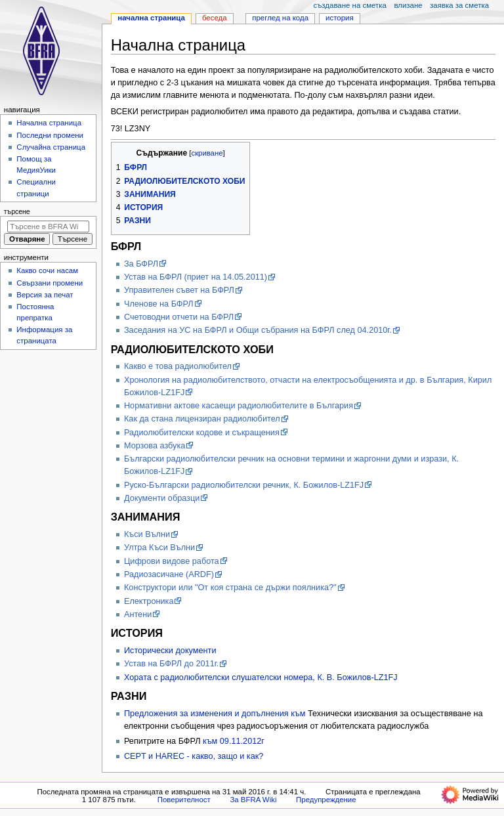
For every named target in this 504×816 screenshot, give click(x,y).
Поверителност (184, 800)
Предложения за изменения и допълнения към (216, 714)
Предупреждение (326, 800)
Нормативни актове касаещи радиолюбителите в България (239, 406)
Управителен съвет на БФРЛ (179, 290)
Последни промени (50, 135)
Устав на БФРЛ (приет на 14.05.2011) (196, 277)
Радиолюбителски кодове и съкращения (202, 433)
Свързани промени (50, 283)
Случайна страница (51, 147)
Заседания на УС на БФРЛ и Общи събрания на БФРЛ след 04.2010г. (258, 330)
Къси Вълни (147, 534)
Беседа (215, 18)
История (340, 18)
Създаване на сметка (349, 5)
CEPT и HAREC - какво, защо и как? (194, 756)
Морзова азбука (155, 446)
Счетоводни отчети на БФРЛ (179, 317)
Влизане (408, 5)
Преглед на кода (280, 18)
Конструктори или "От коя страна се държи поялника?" (230, 588)
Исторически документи (170, 651)
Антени (138, 614)
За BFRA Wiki (253, 800)
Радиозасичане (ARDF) (169, 574)
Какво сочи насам (47, 270)
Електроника (149, 601)
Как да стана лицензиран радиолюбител (202, 419)
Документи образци (162, 498)
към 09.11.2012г (234, 741)
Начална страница (151, 18)
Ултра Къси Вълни (159, 548)
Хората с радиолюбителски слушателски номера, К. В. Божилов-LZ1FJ (261, 677)
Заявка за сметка (459, 5)
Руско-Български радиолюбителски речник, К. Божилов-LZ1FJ (244, 485)
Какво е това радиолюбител (178, 366)
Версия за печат (45, 295)
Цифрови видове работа (172, 561)
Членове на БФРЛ (159, 304)
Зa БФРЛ (141, 264)
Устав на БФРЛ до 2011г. (171, 664)
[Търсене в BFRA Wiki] (48, 226)
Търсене (17, 211)
